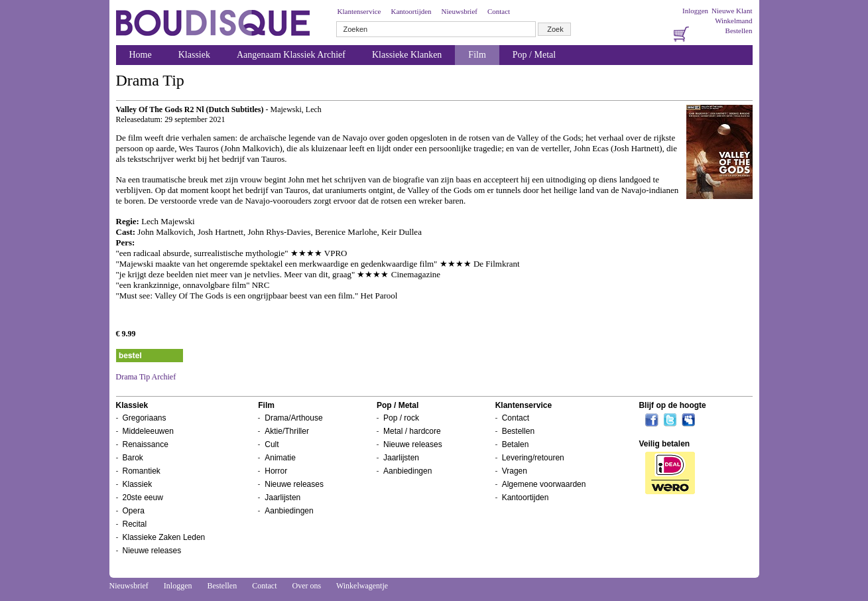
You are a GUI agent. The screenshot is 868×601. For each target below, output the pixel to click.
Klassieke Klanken (407, 55)
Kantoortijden (411, 11)
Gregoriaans (145, 418)
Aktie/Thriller (287, 431)
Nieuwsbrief (460, 11)
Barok (133, 458)
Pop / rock (401, 418)
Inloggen (695, 11)
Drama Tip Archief (146, 377)
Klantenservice (359, 11)
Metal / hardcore (412, 431)
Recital (135, 524)
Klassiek (194, 55)
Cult (272, 444)
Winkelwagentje (362, 586)
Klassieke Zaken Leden (164, 537)
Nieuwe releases (152, 551)
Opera (134, 511)
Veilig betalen (664, 444)
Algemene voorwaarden (544, 484)
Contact (499, 11)
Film (477, 55)
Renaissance (146, 444)
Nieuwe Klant (732, 11)
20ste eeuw (143, 498)
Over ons (306, 586)
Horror (276, 471)
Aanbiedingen (289, 511)
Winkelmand (733, 21)
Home (141, 55)
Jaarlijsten (282, 498)
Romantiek (142, 471)
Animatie (280, 458)
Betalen (516, 444)
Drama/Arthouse (293, 418)
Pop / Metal (534, 55)
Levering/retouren (533, 458)
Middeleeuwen (148, 431)
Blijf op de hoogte (672, 405)
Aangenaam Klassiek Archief (291, 55)
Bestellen (739, 31)
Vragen (515, 471)
